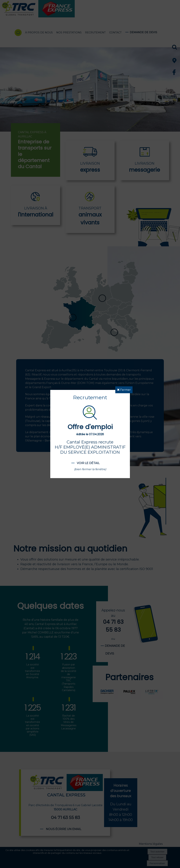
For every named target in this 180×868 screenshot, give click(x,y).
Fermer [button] (124, 390)
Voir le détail (88, 463)
